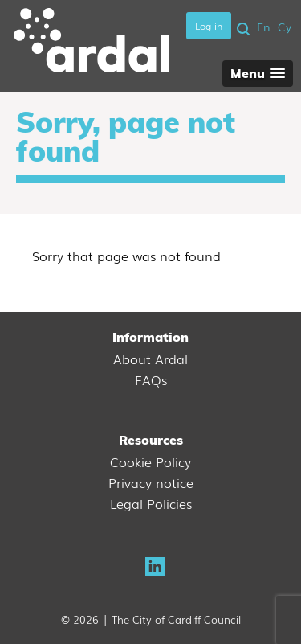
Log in (209, 26)
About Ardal (150, 359)
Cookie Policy (150, 461)
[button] (258, 74)
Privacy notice (151, 482)
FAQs (151, 379)
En (264, 27)
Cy (285, 27)
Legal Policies (151, 503)
